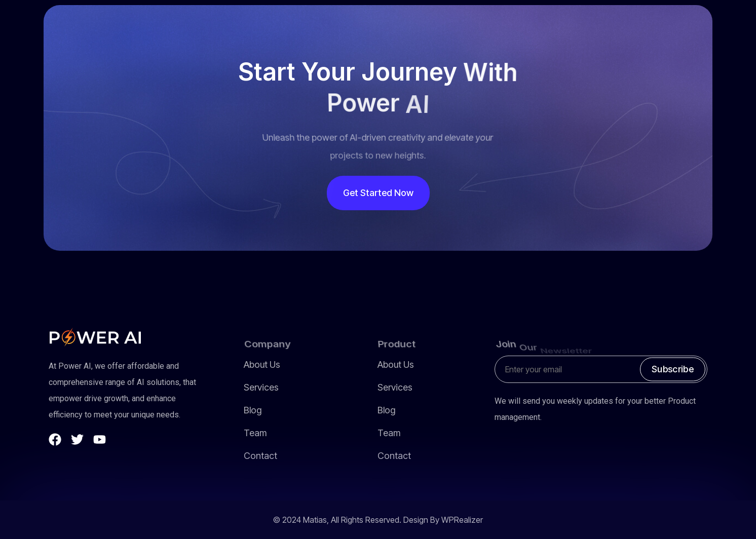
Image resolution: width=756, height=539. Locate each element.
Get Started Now (378, 193)
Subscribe (673, 369)
